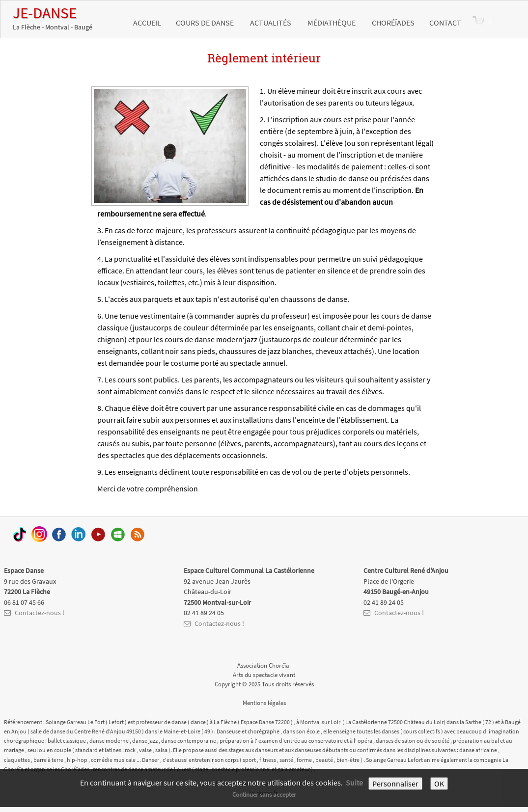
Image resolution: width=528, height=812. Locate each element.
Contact (445, 23)
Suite (354, 783)
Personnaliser (395, 784)
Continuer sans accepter (264, 794)
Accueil (147, 23)
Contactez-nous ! (34, 613)
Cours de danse (206, 23)
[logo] (53, 18)
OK (439, 784)
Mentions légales (264, 703)
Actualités (271, 23)
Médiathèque (332, 23)
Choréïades (393, 23)
